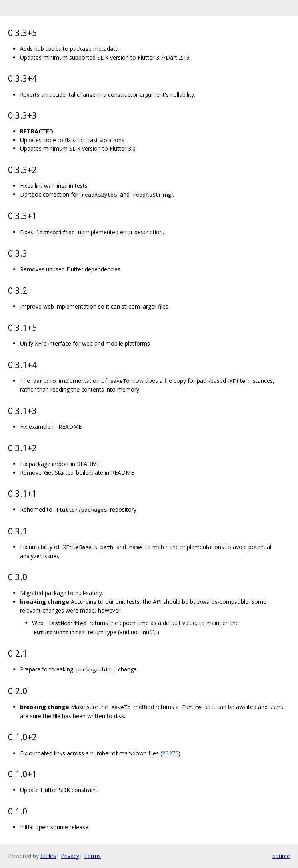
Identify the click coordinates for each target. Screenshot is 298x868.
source (281, 856)
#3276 (170, 753)
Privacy (70, 856)
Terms (92, 856)
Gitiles (48, 856)
